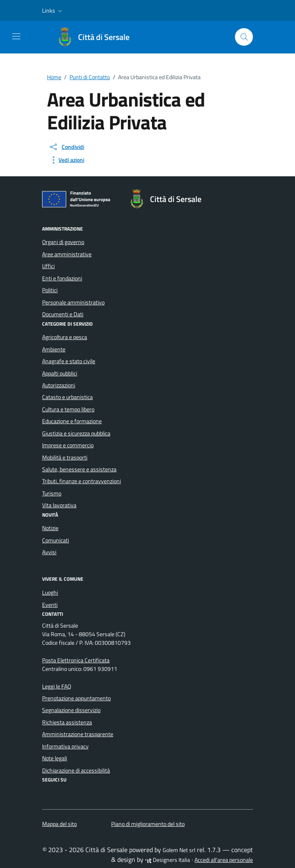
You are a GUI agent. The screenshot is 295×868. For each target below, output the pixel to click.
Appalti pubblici (60, 373)
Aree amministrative (67, 254)
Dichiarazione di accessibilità (76, 770)
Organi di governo (63, 242)
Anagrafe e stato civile (69, 361)
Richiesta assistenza (67, 722)
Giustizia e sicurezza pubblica (76, 433)
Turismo (52, 493)
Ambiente (54, 349)
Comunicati (56, 540)
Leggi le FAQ (57, 686)
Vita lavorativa (59, 505)
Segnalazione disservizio (71, 710)
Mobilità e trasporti (65, 457)
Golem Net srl (179, 850)
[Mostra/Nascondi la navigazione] (16, 36)
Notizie (50, 528)
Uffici (48, 266)
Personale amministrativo (73, 302)
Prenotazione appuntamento (76, 698)
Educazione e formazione (72, 421)
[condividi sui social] (66, 147)
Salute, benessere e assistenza (79, 469)
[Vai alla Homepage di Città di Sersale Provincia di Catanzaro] (97, 37)
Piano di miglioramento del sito (148, 824)
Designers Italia (168, 860)
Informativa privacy (65, 746)
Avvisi (49, 552)
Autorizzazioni (59, 385)
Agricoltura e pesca (65, 337)
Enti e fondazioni (62, 278)
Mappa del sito (59, 824)
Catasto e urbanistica (67, 397)
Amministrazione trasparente (78, 734)
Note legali (55, 758)
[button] (53, 11)
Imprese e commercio (68, 445)
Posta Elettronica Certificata (76, 660)
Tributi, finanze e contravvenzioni (82, 481)
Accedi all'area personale (224, 860)
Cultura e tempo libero (68, 409)
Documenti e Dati (63, 314)
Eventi (50, 605)
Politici (50, 290)
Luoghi (50, 593)
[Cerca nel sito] (244, 37)
